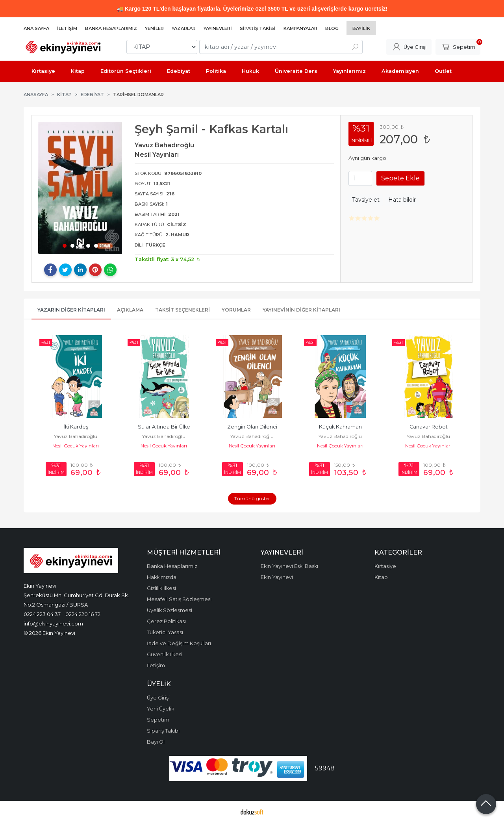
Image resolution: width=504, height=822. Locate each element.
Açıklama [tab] (130, 310)
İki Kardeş (76, 427)
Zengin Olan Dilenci (252, 427)
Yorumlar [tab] (236, 310)
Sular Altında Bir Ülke (164, 427)
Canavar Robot (429, 427)
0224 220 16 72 (83, 614)
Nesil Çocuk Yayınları (76, 446)
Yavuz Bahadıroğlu (76, 436)
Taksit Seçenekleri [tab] (183, 310)
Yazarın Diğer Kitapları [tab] (71, 310)
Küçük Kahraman (340, 427)
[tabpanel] (80, 188)
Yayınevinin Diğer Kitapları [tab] (301, 310)
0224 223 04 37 (42, 614)
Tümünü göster (252, 498)
